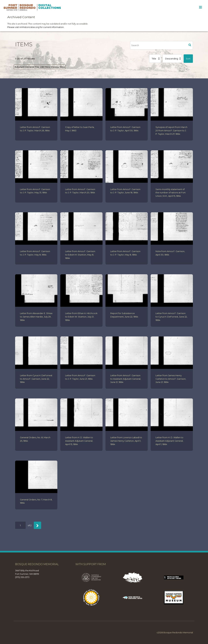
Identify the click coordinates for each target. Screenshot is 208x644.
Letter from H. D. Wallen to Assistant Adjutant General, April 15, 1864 (79, 441)
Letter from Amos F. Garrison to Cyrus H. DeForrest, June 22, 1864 (171, 317)
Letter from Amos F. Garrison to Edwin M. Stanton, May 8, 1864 (80, 255)
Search (190, 45)
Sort (188, 59)
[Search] (158, 45)
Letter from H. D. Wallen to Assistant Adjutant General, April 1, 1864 (169, 441)
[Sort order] (172, 59)
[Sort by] (155, 59)
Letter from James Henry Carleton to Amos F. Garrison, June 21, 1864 (171, 379)
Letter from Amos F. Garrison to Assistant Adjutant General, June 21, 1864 (126, 379)
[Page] (20, 525)
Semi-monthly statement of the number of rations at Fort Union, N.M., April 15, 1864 (171, 193)
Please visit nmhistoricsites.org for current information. (36, 27)
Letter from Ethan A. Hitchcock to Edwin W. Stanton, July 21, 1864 (81, 317)
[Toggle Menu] (200, 7)
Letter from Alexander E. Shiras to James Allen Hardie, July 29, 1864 (36, 317)
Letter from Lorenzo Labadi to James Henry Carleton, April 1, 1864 (126, 441)
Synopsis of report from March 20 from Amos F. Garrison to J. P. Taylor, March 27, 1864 (171, 130)
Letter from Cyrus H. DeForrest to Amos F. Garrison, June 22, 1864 (36, 379)
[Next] (37, 525)
